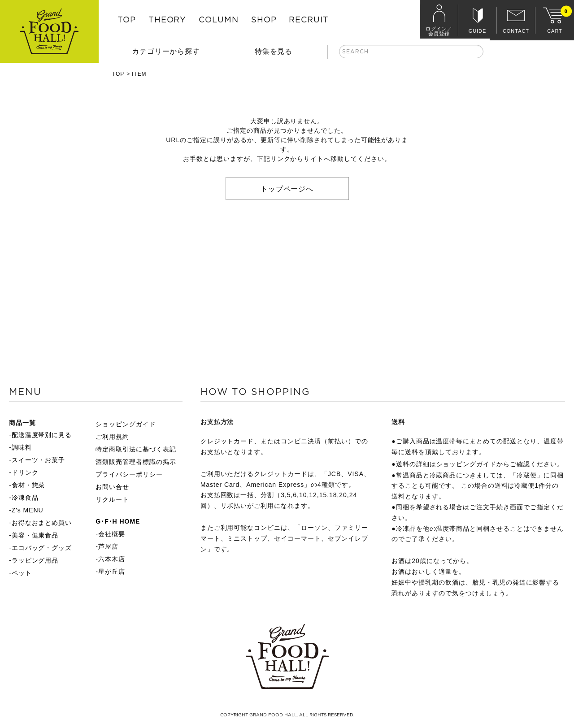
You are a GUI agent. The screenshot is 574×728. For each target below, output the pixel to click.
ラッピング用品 (35, 560)
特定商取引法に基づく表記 (136, 449)
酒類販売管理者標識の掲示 (136, 462)
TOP (127, 20)
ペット (22, 573)
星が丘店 (112, 572)
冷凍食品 (25, 498)
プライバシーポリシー (129, 474)
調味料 (22, 447)
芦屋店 (108, 546)
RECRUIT (309, 20)
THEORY (167, 20)
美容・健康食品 (35, 535)
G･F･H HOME (118, 521)
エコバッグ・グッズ (42, 548)
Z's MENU (28, 510)
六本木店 (112, 559)
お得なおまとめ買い (42, 523)
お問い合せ (112, 487)
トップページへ (287, 188)
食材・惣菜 (28, 485)
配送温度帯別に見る (42, 435)
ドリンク (25, 472)
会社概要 (112, 534)
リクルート (112, 499)
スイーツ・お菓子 (39, 460)
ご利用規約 (112, 437)
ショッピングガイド (126, 424)
